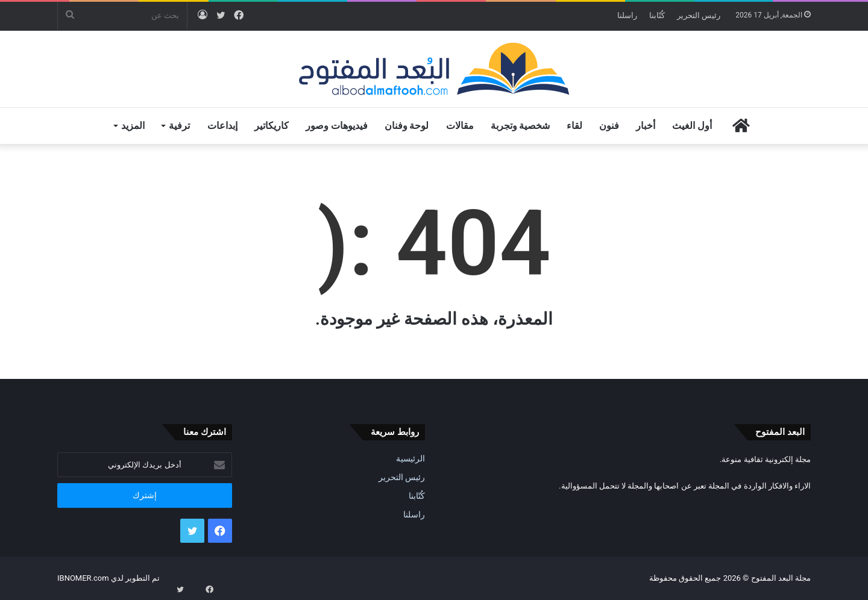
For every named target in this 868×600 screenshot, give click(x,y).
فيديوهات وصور (337, 126)
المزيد (133, 126)
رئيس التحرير (699, 15)
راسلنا (627, 15)
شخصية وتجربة (520, 126)
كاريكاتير (272, 126)
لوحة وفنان (407, 126)
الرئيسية (410, 458)
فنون (609, 126)
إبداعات (222, 126)
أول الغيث (692, 126)
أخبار (646, 126)
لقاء (574, 126)
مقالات (460, 126)
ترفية (179, 126)
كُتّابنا (657, 15)
